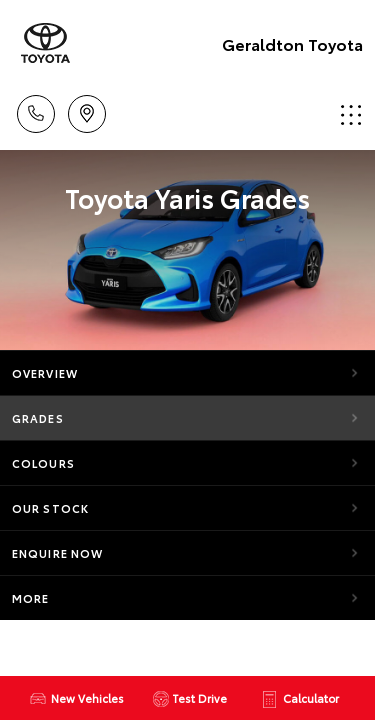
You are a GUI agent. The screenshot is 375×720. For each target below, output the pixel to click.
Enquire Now (57, 553)
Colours (43, 463)
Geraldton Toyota (292, 43)
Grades (38, 418)
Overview (45, 373)
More (30, 598)
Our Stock (50, 508)
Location (87, 110)
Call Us (36, 110)
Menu (351, 114)
